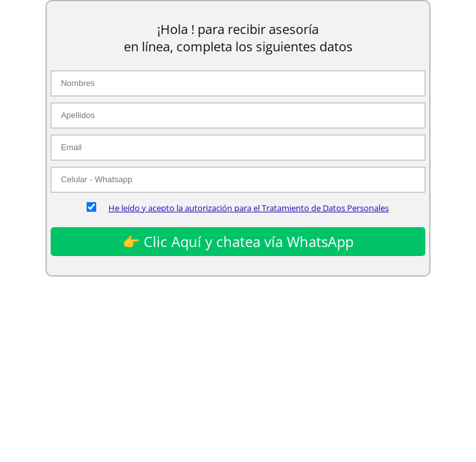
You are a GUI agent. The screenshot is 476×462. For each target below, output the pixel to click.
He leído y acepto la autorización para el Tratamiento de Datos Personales (249, 208)
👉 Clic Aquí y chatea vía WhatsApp (238, 241)
